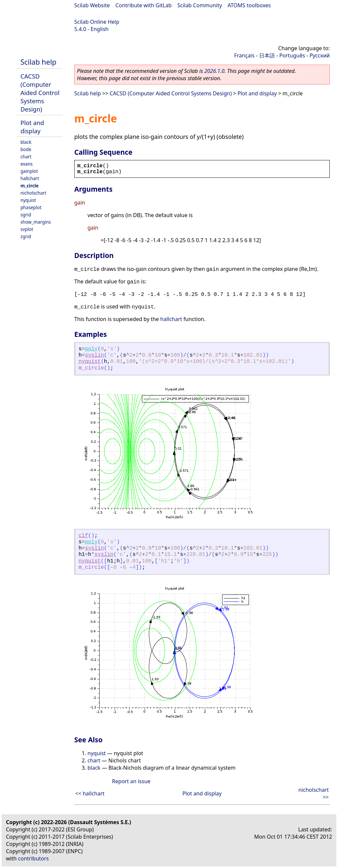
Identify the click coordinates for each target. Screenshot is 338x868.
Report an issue (131, 781)
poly (91, 349)
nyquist (28, 200)
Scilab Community (200, 5)
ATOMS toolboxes (249, 5)
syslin (94, 355)
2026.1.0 (214, 71)
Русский (320, 55)
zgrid (26, 236)
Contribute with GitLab (144, 5)
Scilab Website (92, 5)
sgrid (26, 215)
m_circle (30, 186)
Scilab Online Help (97, 22)
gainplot (29, 171)
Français (244, 55)
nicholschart (33, 193)
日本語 (267, 55)
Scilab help (38, 62)
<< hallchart (90, 793)
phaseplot (31, 207)
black (26, 142)
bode (26, 149)
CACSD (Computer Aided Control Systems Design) (40, 93)
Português (292, 55)
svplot (27, 229)
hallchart (30, 178)
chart (26, 157)
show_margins (36, 222)
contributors (34, 858)
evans (27, 164)
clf (83, 536)
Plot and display (32, 127)
